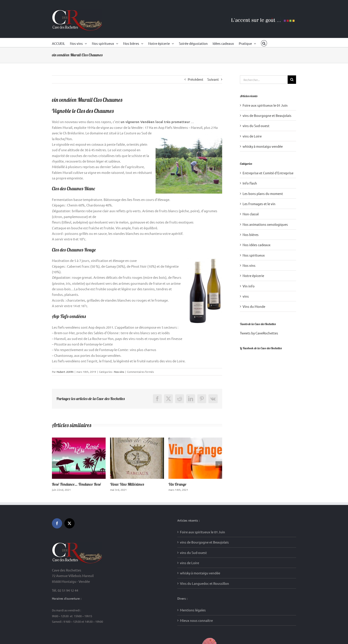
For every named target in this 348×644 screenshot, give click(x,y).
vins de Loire (252, 136)
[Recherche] (292, 80)
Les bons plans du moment (263, 193)
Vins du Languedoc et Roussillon (205, 509)
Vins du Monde (254, 306)
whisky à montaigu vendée (263, 146)
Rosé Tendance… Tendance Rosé (76, 484)
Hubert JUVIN (65, 372)
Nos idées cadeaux (257, 245)
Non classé (251, 214)
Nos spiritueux (254, 255)
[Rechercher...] (264, 80)
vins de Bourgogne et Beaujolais (267, 115)
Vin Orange (177, 484)
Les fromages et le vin (259, 204)
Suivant (213, 79)
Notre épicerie (253, 276)
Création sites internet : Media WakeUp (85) (129, 635)
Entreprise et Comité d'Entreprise (268, 173)
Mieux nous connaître (196, 546)
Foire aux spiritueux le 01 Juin (265, 105)
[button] (264, 43)
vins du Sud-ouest (256, 126)
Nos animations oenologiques (265, 224)
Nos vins (119, 372)
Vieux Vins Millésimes (127, 484)
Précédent (196, 79)
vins (246, 296)
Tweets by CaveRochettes (259, 333)
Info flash (250, 183)
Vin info (249, 286)
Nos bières (251, 235)
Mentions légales (193, 535)
